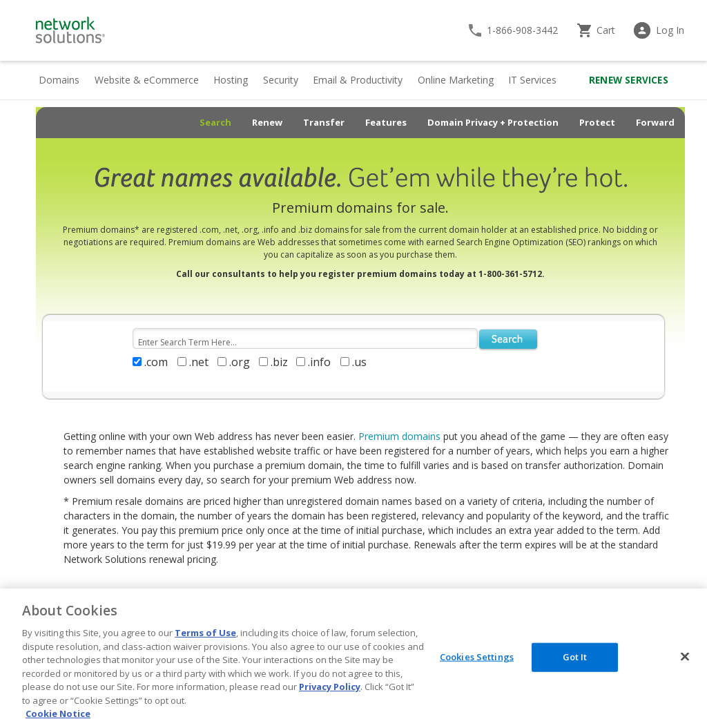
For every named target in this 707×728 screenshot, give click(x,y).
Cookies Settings (477, 657)
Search (215, 122)
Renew (267, 122)
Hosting (231, 80)
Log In (670, 30)
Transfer (324, 122)
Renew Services (629, 80)
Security (281, 80)
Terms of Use (205, 633)
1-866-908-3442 (522, 30)
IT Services (532, 80)
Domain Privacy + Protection (493, 122)
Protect (597, 122)
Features (386, 122)
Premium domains (399, 436)
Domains (59, 80)
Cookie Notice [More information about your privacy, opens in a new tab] (58, 713)
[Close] (685, 657)
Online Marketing (456, 80)
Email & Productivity (358, 80)
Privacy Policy (330, 687)
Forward (655, 122)
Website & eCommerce (147, 80)
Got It (575, 657)
